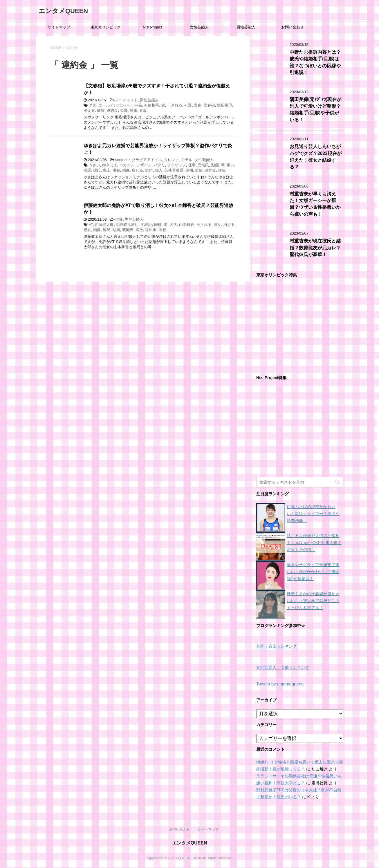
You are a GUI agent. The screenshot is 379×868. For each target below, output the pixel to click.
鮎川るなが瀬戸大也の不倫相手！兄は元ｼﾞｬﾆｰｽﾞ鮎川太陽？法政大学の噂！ (314, 543)
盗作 (149, 170)
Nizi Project (152, 27)
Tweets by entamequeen (280, 684)
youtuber (122, 160)
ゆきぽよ (110, 165)
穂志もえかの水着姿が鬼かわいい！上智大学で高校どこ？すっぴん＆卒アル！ (313, 601)
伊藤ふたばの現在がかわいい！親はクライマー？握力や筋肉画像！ (313, 514)
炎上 (107, 170)
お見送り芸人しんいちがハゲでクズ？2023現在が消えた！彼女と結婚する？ (316, 157)
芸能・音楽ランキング (277, 646)
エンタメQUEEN (63, 11)
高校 (163, 230)
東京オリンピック (106, 27)
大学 (173, 225)
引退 (188, 105)
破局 (107, 230)
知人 (159, 170)
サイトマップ (59, 27)
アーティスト (127, 100)
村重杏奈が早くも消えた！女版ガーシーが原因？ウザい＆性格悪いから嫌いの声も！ (315, 204)
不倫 (138, 105)
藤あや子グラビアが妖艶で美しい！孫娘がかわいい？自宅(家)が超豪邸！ (313, 572)
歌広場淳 (225, 105)
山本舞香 (187, 225)
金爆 (124, 110)
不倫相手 (151, 105)
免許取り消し (127, 225)
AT (91, 225)
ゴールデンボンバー (115, 105)
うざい (94, 165)
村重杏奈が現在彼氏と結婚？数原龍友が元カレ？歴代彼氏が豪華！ (315, 248)
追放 (199, 170)
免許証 (146, 225)
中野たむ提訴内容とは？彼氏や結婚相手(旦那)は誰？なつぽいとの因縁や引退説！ (315, 62)
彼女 (217, 225)
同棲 (158, 225)
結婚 (116, 230)
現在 (116, 170)
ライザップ (177, 165)
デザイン (144, 165)
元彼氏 (203, 165)
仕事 (192, 165)
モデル (187, 160)
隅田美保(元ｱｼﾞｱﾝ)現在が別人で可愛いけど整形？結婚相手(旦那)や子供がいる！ (315, 110)
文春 (198, 105)
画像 (126, 170)
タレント (172, 160)
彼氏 (97, 170)
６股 (143, 110)
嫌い (230, 165)
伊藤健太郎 (104, 225)
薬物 (189, 170)
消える (89, 110)
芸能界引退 (174, 170)
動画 (215, 165)
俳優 (119, 219)
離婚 (133, 110)
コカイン (127, 165)
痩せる (137, 170)
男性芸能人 (246, 27)
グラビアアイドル (147, 160)
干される (175, 105)
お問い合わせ (293, 27)
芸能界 (128, 230)
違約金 (112, 110)
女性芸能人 (199, 27)
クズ (93, 105)
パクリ (159, 165)
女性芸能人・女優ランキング (283, 668)
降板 (222, 170)
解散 (101, 110)
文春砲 (209, 105)
